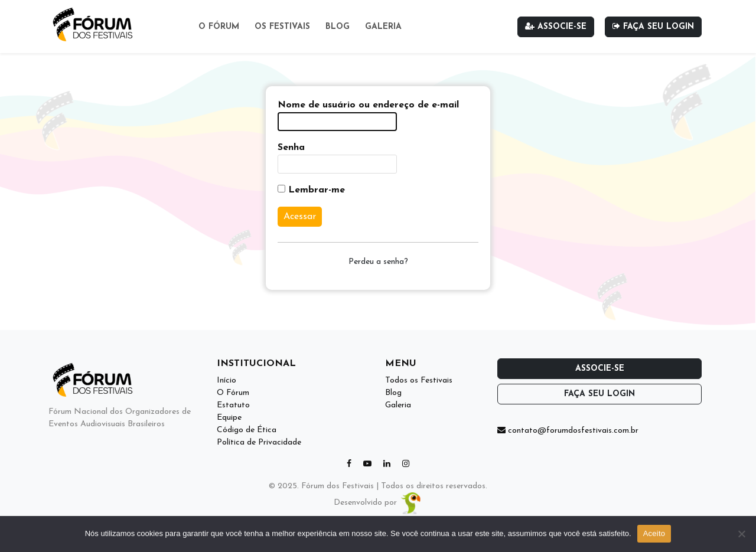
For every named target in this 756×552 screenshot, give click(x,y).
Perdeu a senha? (378, 262)
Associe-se (556, 27)
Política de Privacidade (259, 442)
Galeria (383, 27)
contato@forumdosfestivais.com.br (568, 431)
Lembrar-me (311, 190)
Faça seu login (653, 27)
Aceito (654, 533)
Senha (291, 148)
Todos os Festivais (419, 380)
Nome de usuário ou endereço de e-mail (368, 105)
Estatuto (233, 405)
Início (227, 380)
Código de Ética (247, 430)
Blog (338, 27)
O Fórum (219, 27)
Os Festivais (282, 27)
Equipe (229, 418)
